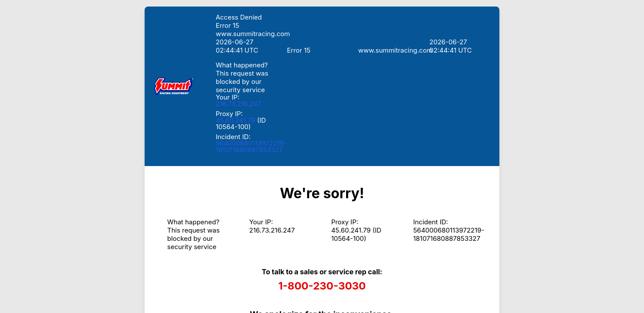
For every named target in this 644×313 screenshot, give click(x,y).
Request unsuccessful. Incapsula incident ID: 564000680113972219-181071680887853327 (322, 156)
